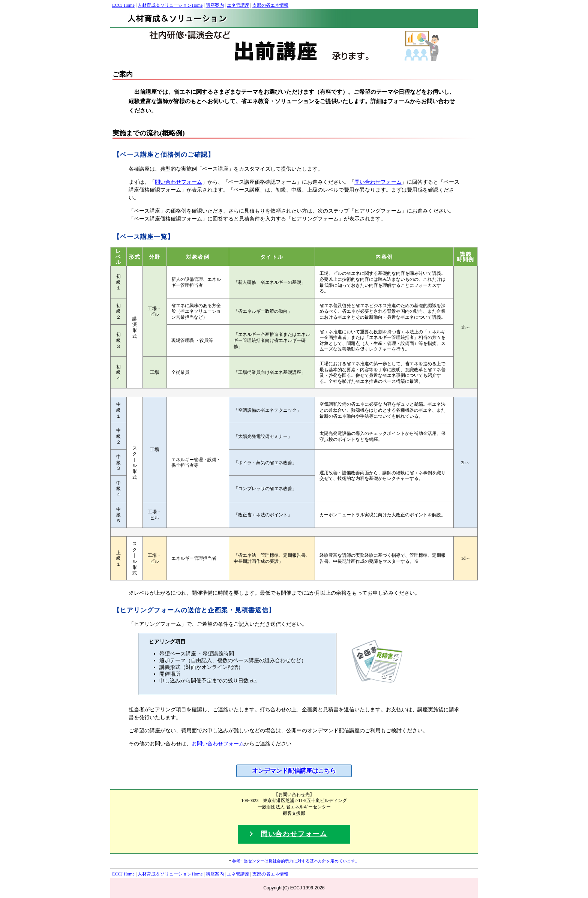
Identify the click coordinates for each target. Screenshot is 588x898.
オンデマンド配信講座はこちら (294, 771)
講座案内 (215, 5)
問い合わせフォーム (178, 182)
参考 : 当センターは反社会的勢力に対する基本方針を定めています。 (296, 861)
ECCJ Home (123, 5)
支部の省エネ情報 (270, 5)
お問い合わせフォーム (218, 744)
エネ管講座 (238, 5)
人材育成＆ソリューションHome (170, 5)
